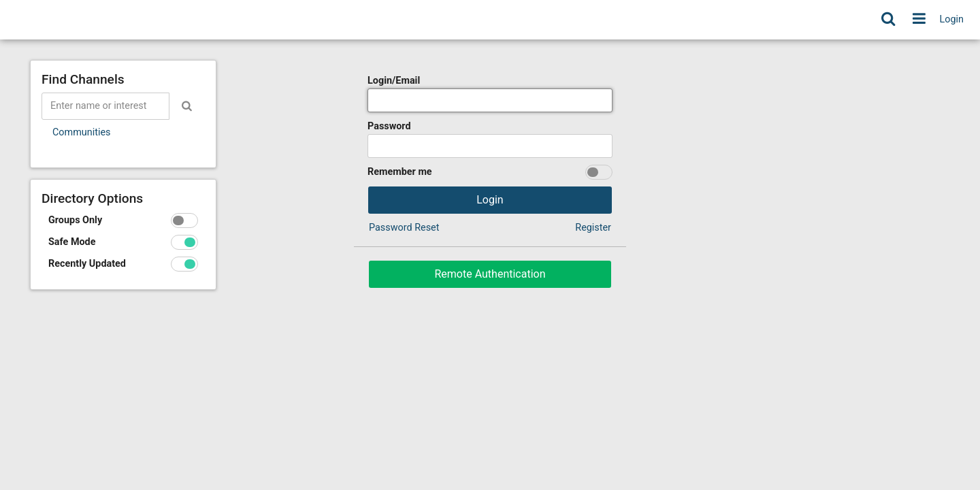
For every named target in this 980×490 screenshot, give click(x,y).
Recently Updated (87, 264)
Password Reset (404, 228)
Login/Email (394, 81)
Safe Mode (72, 242)
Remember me (400, 172)
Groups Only (75, 220)
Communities (81, 132)
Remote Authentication (490, 274)
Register (593, 228)
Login (952, 19)
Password (389, 126)
